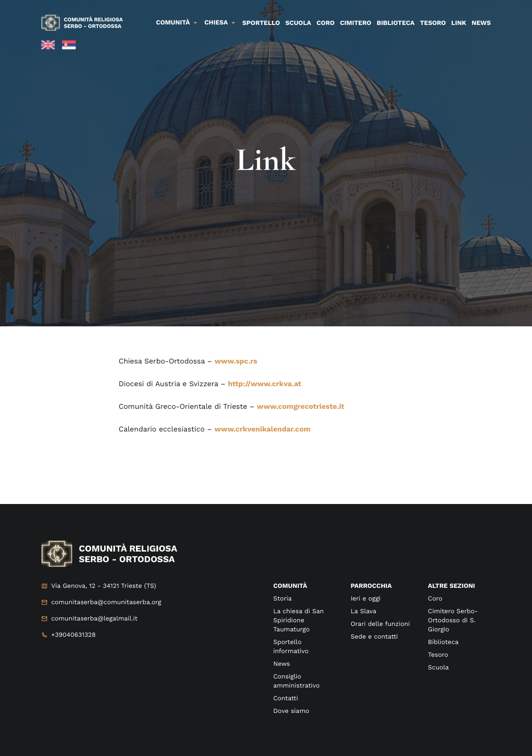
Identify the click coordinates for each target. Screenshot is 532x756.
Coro (326, 23)
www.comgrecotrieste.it (301, 406)
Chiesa (216, 23)
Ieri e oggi (366, 599)
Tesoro (433, 23)
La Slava (364, 611)
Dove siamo (291, 711)
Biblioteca (395, 23)
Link (459, 23)
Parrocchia (371, 586)
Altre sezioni (451, 586)
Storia (283, 599)
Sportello (261, 23)
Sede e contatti (374, 637)
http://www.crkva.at (265, 384)
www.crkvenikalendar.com (262, 429)
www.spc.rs (236, 361)
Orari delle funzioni (380, 624)
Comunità (173, 23)
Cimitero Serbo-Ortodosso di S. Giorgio (453, 620)
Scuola (298, 23)
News (481, 23)
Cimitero (355, 23)
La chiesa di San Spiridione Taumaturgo (299, 620)
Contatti (286, 698)
